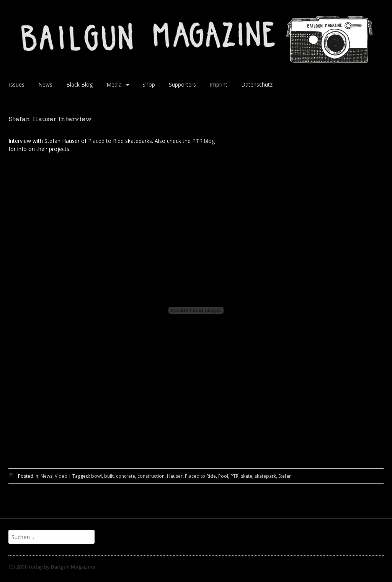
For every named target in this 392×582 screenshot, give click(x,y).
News (45, 84)
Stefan (285, 476)
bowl (96, 476)
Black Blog (79, 84)
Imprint (219, 84)
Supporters (182, 84)
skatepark (265, 476)
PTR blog (203, 141)
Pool (223, 476)
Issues (17, 84)
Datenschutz (257, 84)
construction (151, 476)
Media (114, 84)
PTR (234, 476)
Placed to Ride (106, 141)
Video (61, 476)
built (109, 476)
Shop (149, 84)
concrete (126, 476)
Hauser (175, 476)
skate (247, 476)
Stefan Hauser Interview (50, 119)
